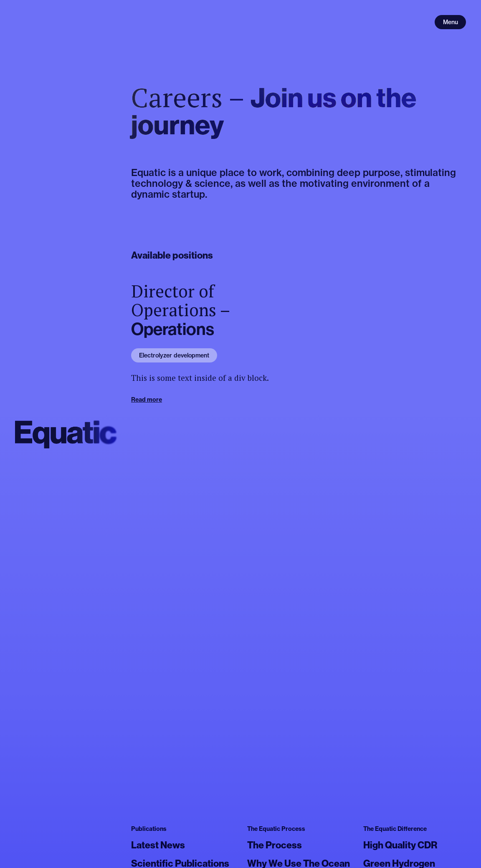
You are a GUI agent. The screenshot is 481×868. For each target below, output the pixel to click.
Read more (147, 400)
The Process (275, 845)
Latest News (158, 845)
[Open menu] (450, 22)
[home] (66, 434)
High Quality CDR (400, 845)
